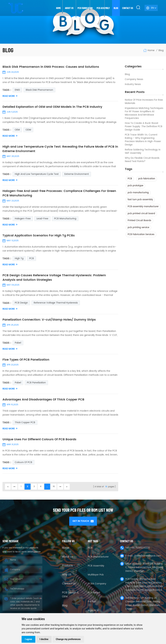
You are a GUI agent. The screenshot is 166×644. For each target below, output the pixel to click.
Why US (67, 576)
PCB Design (21, 304)
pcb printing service (138, 228)
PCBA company (97, 585)
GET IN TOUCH (83, 523)
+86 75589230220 (140, 550)
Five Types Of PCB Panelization (26, 361)
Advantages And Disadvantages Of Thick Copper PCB (43, 401)
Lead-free (42, 219)
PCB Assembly (103, 8)
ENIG (17, 90)
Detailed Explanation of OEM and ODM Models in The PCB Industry (52, 107)
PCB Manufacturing (65, 219)
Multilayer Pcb (96, 576)
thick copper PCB (25, 424)
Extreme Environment (77, 175)
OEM (17, 130)
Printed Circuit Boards (139, 221)
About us (69, 8)
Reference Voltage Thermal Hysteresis (56, 304)
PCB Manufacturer (98, 558)
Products (67, 567)
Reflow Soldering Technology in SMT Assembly (143, 151)
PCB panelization (36, 384)
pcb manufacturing (138, 193)
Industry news (133, 84)
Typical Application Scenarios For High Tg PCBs (39, 236)
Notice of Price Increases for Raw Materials (144, 102)
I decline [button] (44, 639)
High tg (19, 259)
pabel (18, 344)
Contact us (128, 8)
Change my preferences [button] (68, 639)
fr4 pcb (92, 603)
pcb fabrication (147, 179)
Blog (116, 8)
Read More (10, 96)
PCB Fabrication (85, 8)
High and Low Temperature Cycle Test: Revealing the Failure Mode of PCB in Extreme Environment (60, 149)
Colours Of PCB (23, 464)
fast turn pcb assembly (140, 200)
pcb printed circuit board (141, 214)
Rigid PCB (93, 612)
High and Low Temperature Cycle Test (37, 175)
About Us (68, 558)
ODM (28, 130)
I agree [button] (28, 639)
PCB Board (94, 594)
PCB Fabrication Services (141, 235)
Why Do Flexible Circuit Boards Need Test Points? (142, 160)
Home (59, 8)
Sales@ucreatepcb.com (148, 558)
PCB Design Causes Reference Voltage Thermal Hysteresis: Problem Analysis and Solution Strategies (54, 279)
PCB (130, 179)
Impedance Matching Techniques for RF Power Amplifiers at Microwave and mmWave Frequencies (144, 113)
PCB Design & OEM (70, 596)
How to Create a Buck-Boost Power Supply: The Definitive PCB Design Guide (144, 127)
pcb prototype (135, 186)
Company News (134, 79)
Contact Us (69, 585)
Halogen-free (23, 219)
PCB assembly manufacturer (143, 207)
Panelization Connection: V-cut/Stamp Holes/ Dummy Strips (49, 321)
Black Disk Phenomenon (39, 90)
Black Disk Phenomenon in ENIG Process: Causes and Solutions (51, 67)
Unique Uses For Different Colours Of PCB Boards (39, 441)
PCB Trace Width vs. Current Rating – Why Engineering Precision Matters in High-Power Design (143, 140)
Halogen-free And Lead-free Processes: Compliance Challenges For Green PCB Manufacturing (59, 194)
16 (54, 488)
